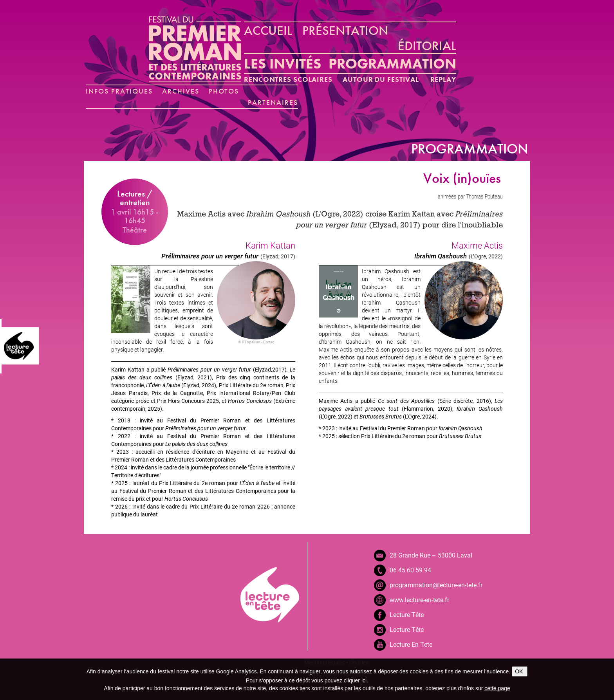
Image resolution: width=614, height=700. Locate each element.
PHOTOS (224, 91)
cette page (497, 688)
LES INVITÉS (283, 64)
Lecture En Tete (411, 644)
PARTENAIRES (273, 102)
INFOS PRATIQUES (119, 91)
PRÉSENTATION (345, 31)
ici (364, 680)
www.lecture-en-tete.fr (419, 600)
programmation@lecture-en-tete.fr (436, 585)
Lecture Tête (407, 614)
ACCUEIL (268, 31)
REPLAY (443, 79)
